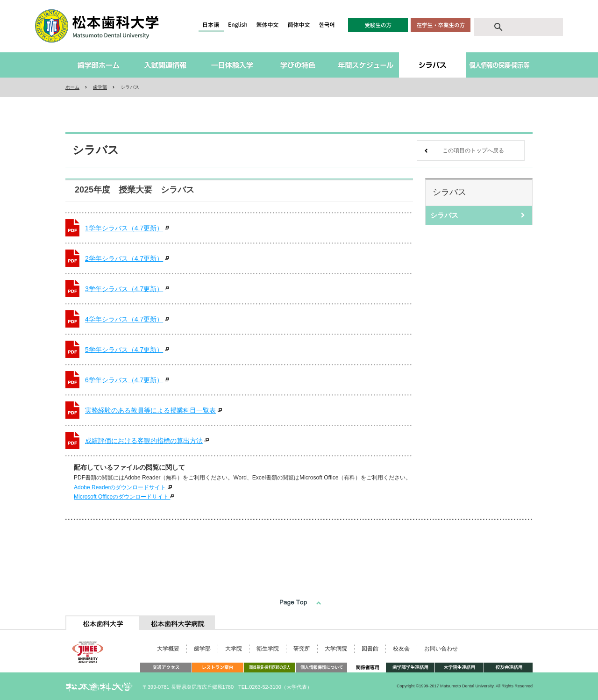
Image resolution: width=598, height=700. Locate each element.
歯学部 (100, 87)
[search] (527, 27)
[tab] (103, 623)
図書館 (370, 649)
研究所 (302, 649)
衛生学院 (268, 649)
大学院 (234, 649)
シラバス (444, 215)
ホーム (72, 87)
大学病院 (336, 649)
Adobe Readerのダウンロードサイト (123, 487)
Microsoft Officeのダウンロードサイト (124, 497)
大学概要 (168, 649)
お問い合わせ (441, 649)
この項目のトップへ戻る (473, 150)
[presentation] (103, 623)
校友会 (401, 649)
